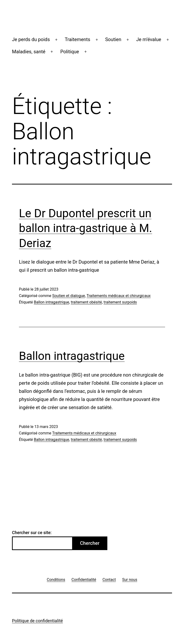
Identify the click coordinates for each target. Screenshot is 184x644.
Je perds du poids (31, 39)
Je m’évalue (149, 39)
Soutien (113, 39)
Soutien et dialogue (69, 296)
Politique (70, 52)
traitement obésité (86, 302)
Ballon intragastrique (51, 302)
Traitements (78, 39)
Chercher (90, 543)
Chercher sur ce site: (32, 533)
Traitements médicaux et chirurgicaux (118, 296)
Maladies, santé (29, 52)
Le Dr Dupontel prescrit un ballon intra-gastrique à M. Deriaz (86, 228)
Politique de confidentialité (37, 621)
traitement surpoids (120, 302)
